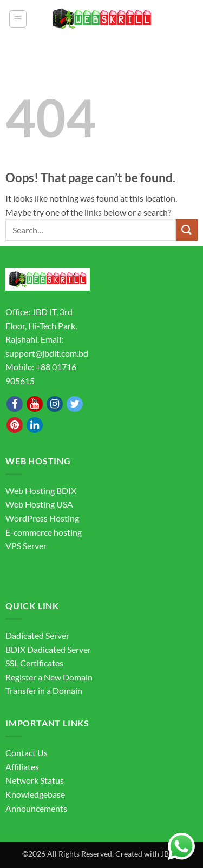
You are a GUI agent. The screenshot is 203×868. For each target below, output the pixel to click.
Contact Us (27, 753)
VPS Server (26, 546)
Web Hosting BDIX (41, 490)
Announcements (36, 808)
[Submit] (187, 230)
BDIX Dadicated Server (48, 649)
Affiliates (22, 767)
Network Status (35, 780)
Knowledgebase (35, 794)
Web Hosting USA (39, 504)
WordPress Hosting (42, 518)
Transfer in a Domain (44, 690)
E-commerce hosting (44, 532)
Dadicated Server (37, 635)
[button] (18, 19)
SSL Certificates (34, 663)
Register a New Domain (49, 677)
